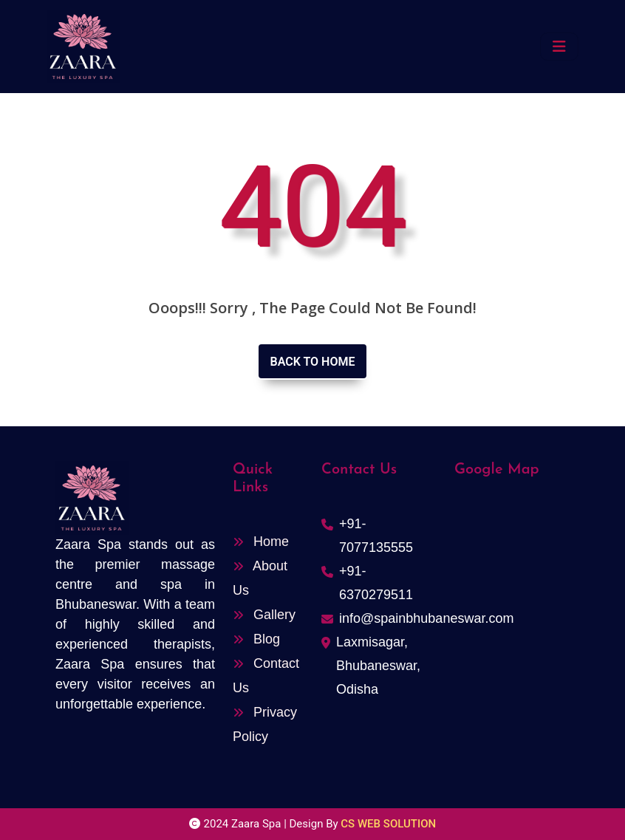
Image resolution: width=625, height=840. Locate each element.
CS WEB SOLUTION (388, 824)
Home (261, 542)
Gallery (264, 615)
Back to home (313, 362)
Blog (256, 639)
